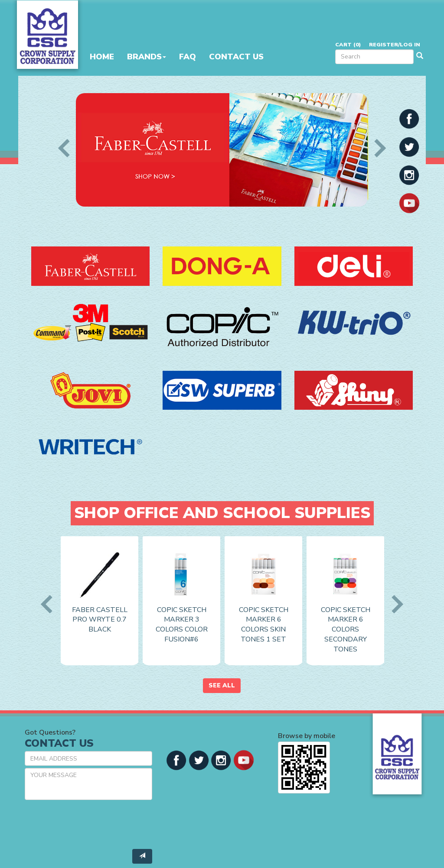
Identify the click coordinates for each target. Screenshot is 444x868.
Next (376, 148)
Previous (67, 148)
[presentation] (91, 823)
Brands (147, 57)
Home (102, 57)
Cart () (348, 44)
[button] (409, 118)
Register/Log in (395, 44)
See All (222, 685)
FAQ (188, 57)
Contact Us (236, 57)
